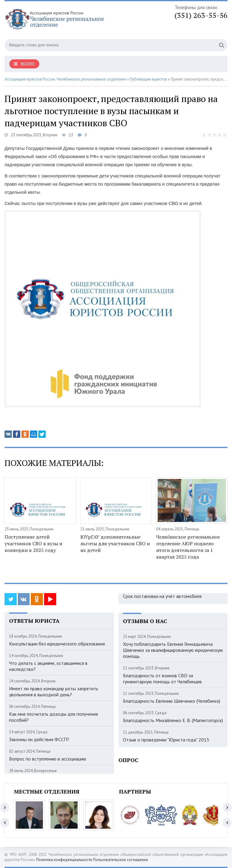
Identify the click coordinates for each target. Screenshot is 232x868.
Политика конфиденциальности (64, 860)
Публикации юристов (148, 79)
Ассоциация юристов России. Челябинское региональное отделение (65, 79)
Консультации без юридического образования (57, 644)
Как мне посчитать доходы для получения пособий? (53, 717)
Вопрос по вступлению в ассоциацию (48, 759)
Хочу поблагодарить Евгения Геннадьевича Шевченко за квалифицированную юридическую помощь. (173, 650)
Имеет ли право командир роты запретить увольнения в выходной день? (54, 691)
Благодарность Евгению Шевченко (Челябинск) (172, 701)
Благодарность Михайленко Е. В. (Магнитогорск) (173, 720)
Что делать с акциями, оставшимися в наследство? (48, 666)
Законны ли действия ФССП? (39, 739)
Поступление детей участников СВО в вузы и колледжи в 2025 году (33, 543)
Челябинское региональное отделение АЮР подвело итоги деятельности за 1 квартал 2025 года (188, 547)
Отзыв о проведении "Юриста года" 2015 (166, 740)
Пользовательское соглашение (121, 860)
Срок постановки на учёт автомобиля (162, 596)
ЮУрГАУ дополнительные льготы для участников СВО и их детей (115, 543)
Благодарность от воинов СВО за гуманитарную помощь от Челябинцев (162, 678)
